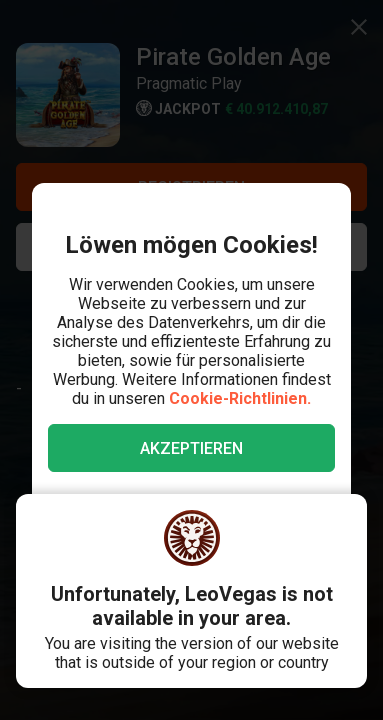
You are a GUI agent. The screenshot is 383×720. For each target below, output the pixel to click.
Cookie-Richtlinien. (240, 398)
